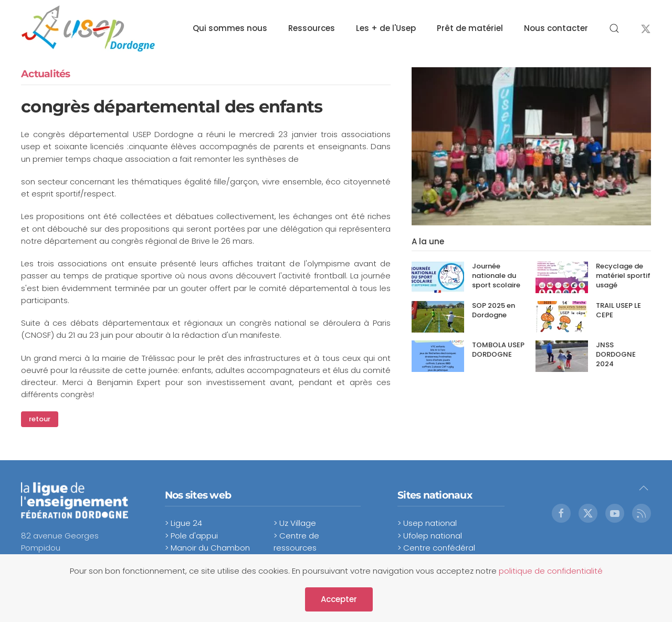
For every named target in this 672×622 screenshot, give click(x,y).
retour (40, 419)
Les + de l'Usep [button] (386, 28)
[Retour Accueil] (88, 28)
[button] (614, 28)
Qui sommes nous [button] (230, 28)
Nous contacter (556, 28)
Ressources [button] (312, 28)
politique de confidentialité (551, 571)
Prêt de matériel (470, 28)
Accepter (339, 599)
